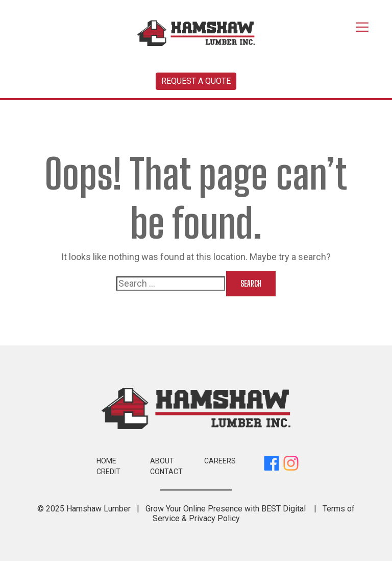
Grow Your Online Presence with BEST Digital (226, 509)
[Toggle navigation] (362, 28)
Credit (108, 472)
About (162, 461)
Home (106, 461)
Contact (166, 472)
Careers (220, 461)
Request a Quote (196, 81)
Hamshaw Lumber (99, 509)
